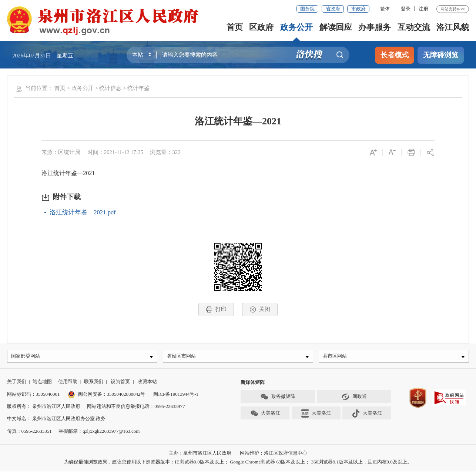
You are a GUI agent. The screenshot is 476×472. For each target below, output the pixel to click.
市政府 (358, 9)
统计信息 (110, 88)
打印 (216, 309)
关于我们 (17, 383)
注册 (423, 9)
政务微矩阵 (278, 398)
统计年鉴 (138, 88)
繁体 (385, 9)
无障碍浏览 (441, 55)
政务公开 (296, 27)
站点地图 (42, 383)
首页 (235, 27)
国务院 (307, 9)
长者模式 (395, 55)
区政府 (261, 27)
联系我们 (94, 383)
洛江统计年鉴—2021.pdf (83, 212)
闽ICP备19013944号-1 (176, 396)
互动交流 (414, 27)
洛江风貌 (453, 27)
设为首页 (120, 383)
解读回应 (336, 27)
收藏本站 (147, 383)
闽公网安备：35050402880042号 (106, 396)
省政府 (333, 9)
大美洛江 (265, 415)
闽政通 (354, 398)
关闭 (260, 309)
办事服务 (375, 27)
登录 (406, 9)
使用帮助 (68, 383)
